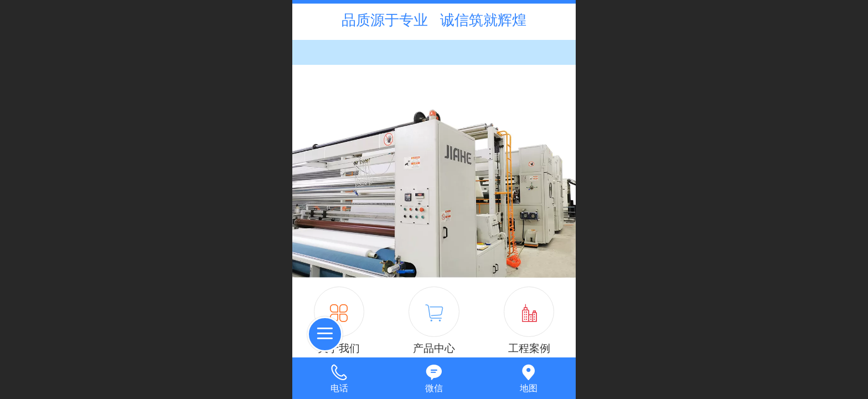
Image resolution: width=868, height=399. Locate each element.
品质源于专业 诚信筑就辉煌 (434, 20)
